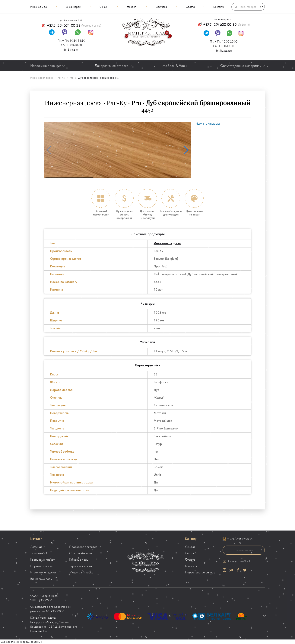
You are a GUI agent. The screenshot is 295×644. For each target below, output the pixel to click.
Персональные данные (200, 572)
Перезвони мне (244, 550)
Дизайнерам (73, 7)
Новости (132, 7)
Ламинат (36, 547)
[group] (117, 150)
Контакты (219, 7)
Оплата (190, 7)
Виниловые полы (41, 579)
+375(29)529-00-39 (241, 539)
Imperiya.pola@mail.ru (241, 561)
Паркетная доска (42, 566)
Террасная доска (81, 566)
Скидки (104, 7)
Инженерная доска (167, 243)
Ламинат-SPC (39, 553)
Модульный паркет (82, 572)
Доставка (161, 7)
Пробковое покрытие (83, 547)
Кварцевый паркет (42, 560)
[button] (186, 150)
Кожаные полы (79, 560)
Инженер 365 (39, 7)
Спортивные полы (81, 553)
